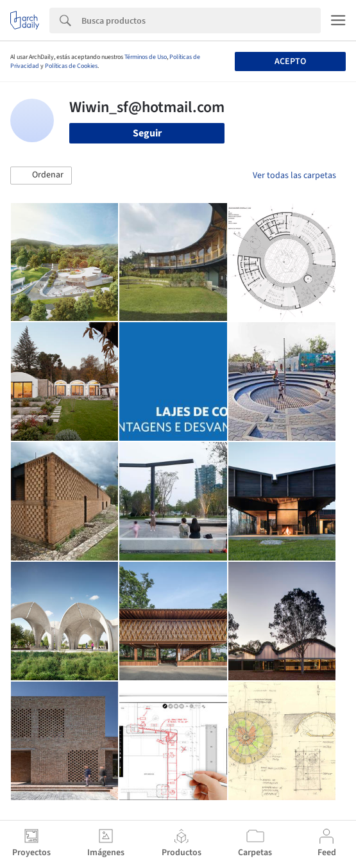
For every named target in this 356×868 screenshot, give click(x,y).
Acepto (290, 61)
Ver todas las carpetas (294, 176)
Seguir (147, 133)
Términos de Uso (146, 57)
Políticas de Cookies (71, 66)
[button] (41, 176)
